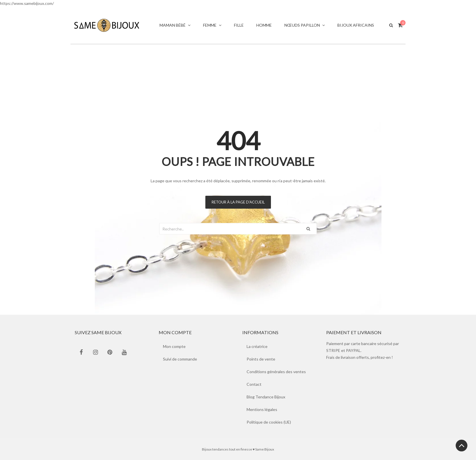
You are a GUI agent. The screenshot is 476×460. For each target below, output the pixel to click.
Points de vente (261, 359)
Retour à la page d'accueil (238, 202)
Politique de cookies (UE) (269, 422)
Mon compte (174, 346)
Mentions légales (262, 409)
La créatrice (257, 346)
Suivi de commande (180, 359)
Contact (254, 384)
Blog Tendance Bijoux (266, 397)
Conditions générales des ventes (276, 372)
